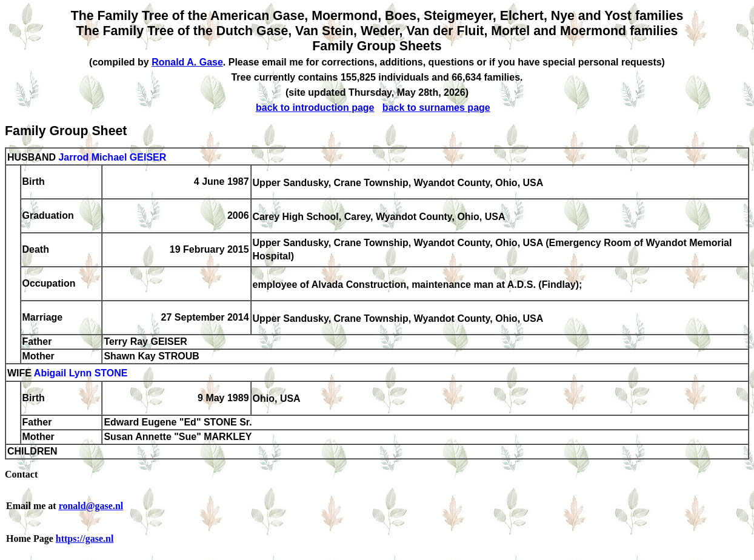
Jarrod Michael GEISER (112, 157)
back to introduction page (315, 108)
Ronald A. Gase (187, 62)
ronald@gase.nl (91, 506)
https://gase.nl (85, 538)
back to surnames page (436, 108)
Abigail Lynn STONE (81, 374)
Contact (21, 474)
